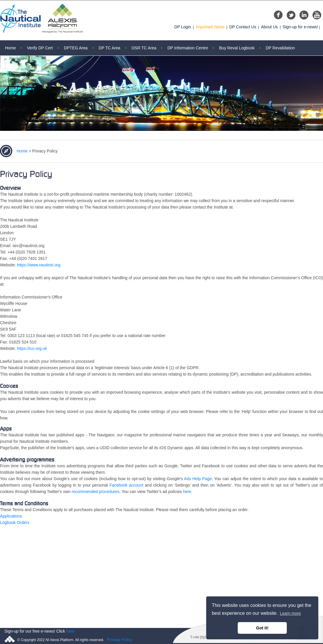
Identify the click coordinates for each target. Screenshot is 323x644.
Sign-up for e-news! (300, 27)
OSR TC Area (144, 48)
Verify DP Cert (40, 48)
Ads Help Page (198, 479)
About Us (270, 27)
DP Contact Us (243, 27)
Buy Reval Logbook (237, 48)
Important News (210, 27)
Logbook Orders (15, 523)
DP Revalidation (280, 48)
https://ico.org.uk (33, 348)
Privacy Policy (120, 640)
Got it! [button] (262, 628)
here (187, 492)
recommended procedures (95, 492)
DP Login (183, 27)
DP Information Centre (188, 48)
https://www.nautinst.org (39, 265)
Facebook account (126, 485)
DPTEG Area (76, 48)
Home (10, 48)
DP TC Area (110, 48)
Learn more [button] (290, 613)
